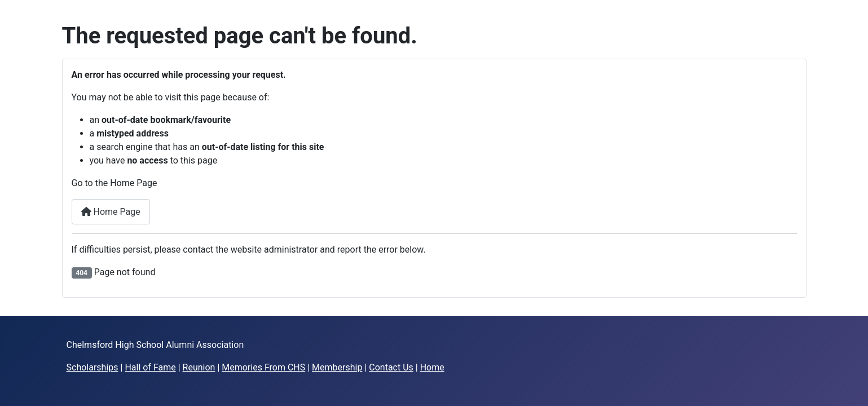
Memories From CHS (263, 367)
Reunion (199, 367)
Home (432, 367)
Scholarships (92, 367)
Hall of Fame (150, 367)
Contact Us (391, 367)
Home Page (111, 212)
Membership (337, 367)
